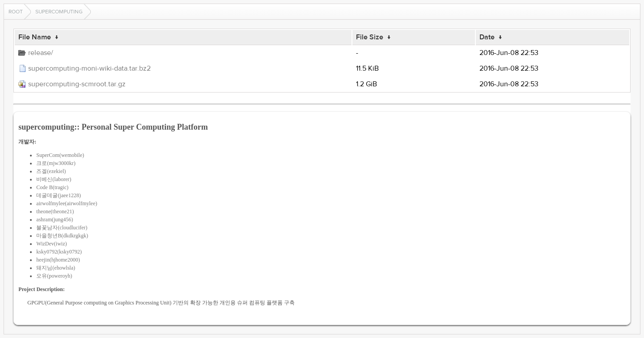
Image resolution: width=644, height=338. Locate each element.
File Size (370, 37)
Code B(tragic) (52, 187)
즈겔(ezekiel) (51, 171)
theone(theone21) (55, 211)
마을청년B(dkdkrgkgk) (62, 236)
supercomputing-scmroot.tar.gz (77, 84)
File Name (35, 37)
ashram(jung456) (55, 220)
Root (16, 12)
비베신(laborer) (54, 179)
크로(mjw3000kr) (56, 163)
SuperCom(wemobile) (60, 155)
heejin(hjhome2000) (58, 260)
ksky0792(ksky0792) (59, 252)
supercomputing (59, 12)
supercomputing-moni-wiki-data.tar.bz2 (89, 68)
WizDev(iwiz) (51, 244)
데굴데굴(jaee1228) (58, 195)
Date (487, 37)
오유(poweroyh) (54, 276)
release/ (41, 53)
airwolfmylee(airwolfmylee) (67, 203)
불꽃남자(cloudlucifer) (62, 228)
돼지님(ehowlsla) (56, 268)
